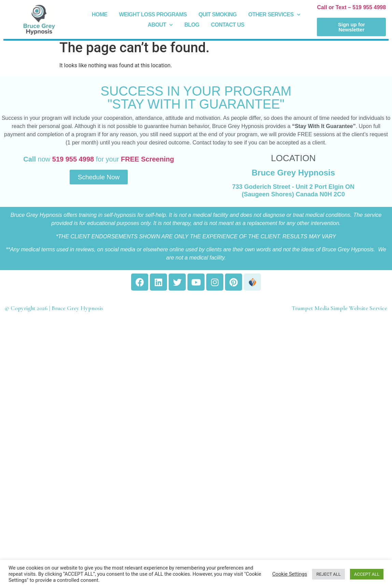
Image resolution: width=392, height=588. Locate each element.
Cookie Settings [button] (290, 574)
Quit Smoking (218, 15)
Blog (192, 25)
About (160, 25)
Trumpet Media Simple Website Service (339, 308)
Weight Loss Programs (153, 15)
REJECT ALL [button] (328, 574)
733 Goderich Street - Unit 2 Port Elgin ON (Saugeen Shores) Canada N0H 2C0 (293, 191)
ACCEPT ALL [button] (367, 574)
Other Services (274, 15)
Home (100, 15)
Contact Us (228, 25)
